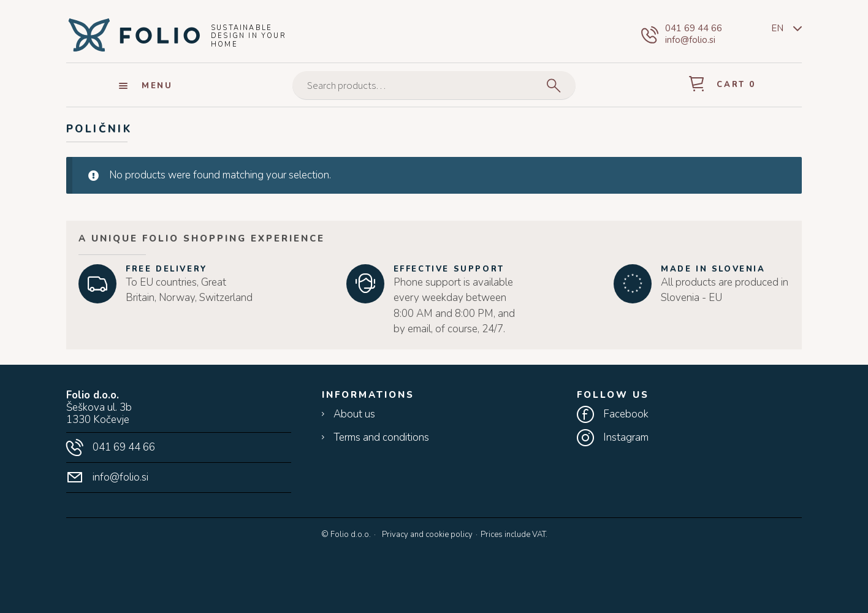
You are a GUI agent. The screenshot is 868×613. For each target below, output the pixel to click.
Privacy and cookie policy (427, 535)
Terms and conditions (381, 438)
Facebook (626, 414)
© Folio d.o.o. (346, 535)
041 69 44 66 (694, 29)
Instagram (626, 438)
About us (354, 414)
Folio (134, 34)
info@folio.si (690, 40)
